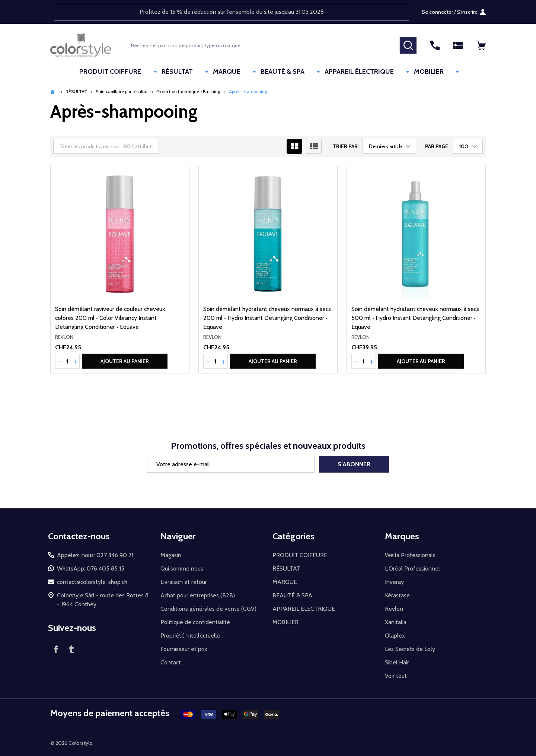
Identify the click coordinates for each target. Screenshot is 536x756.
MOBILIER (414, 72)
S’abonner (354, 464)
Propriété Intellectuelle (190, 636)
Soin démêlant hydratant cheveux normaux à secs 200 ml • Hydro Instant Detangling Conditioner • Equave (267, 318)
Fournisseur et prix (184, 649)
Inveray (394, 582)
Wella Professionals (410, 555)
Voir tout (396, 676)
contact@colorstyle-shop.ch (92, 582)
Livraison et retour (184, 582)
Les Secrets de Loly (410, 649)
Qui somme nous (182, 568)
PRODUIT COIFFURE (137, 72)
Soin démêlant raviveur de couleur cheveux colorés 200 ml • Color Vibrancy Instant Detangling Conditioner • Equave (110, 318)
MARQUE (236, 72)
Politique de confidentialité (195, 622)
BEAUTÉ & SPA (284, 72)
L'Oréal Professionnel (412, 568)
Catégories (293, 536)
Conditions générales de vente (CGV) (208, 609)
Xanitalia (396, 622)
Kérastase (397, 595)
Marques (402, 536)
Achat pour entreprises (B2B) (198, 595)
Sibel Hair (397, 662)
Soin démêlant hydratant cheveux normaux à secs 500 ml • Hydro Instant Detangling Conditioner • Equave (415, 318)
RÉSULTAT (195, 72)
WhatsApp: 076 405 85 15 (91, 568)
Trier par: (346, 146)
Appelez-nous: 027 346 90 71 (95, 555)
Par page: (437, 146)
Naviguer (178, 536)
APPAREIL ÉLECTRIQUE (352, 72)
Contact (171, 662)
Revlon (394, 609)
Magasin (171, 555)
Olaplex (395, 636)
